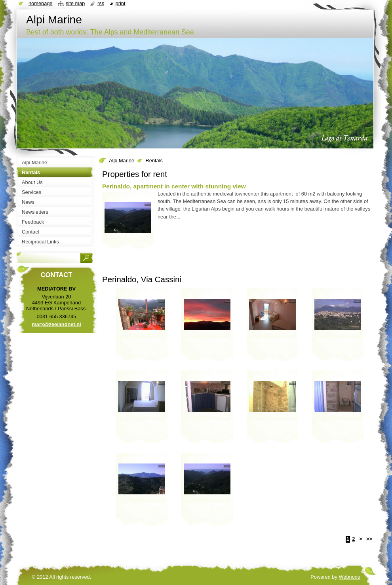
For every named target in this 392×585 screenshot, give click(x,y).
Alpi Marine (122, 160)
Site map (75, 3)
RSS (101, 3)
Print (121, 3)
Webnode (349, 577)
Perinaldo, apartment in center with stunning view (174, 186)
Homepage (40, 3)
